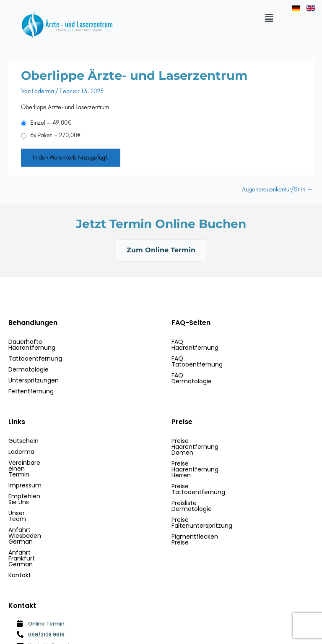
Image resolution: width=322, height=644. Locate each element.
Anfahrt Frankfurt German (47, 511)
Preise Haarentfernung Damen (216, 435)
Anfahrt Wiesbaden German (50, 500)
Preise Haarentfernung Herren (215, 446)
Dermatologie (29, 364)
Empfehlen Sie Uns (35, 479)
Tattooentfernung (35, 353)
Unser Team (26, 490)
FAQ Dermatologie (198, 364)
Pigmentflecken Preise (204, 490)
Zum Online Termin (161, 251)
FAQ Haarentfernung (202, 342)
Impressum (25, 468)
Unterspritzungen (34, 374)
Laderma (21, 446)
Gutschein (23, 435)
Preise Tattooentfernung (208, 457)
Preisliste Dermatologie (205, 468)
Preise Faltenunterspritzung (211, 479)
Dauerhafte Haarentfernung (50, 342)
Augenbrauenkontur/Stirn (277, 190)
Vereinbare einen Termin (45, 457)
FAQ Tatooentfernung (204, 353)
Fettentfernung (31, 385)
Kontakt (20, 522)
